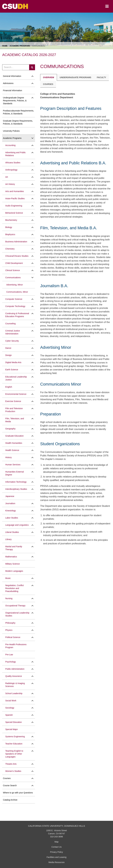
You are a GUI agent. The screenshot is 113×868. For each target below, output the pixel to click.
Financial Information (13, 90)
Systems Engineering (15, 737)
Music (8, 578)
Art (7, 177)
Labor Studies (12, 518)
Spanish (9, 715)
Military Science (13, 564)
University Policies (11, 131)
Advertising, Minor (15, 285)
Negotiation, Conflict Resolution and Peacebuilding (14, 588)
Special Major (12, 729)
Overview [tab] (48, 77)
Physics (9, 630)
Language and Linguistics (17, 525)
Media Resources (57, 862)
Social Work (11, 701)
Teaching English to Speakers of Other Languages (14, 754)
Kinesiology (11, 511)
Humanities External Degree (14, 473)
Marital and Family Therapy (14, 548)
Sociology (10, 708)
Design (9, 355)
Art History (10, 184)
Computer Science (14, 299)
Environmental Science (16, 394)
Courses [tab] (48, 84)
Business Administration (16, 242)
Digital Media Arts (13, 362)
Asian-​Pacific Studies (15, 198)
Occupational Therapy (15, 606)
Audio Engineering (14, 206)
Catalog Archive (10, 800)
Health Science (12, 450)
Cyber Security (12, 341)
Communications (13, 278)
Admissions (8, 83)
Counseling (10, 324)
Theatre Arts (11, 764)
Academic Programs (20, 46)
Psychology (11, 662)
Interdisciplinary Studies (16, 489)
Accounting (10, 145)
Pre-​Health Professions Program (16, 646)
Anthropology (11, 170)
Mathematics (11, 557)
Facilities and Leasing (57, 857)
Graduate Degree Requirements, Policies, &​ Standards (18, 122)
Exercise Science (13, 401)
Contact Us (56, 847)
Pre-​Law (9, 655)
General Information (12, 76)
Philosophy (10, 623)
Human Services (13, 465)
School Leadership (14, 693)
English (9, 387)
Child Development (14, 263)
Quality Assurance (14, 676)
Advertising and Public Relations (16, 154)
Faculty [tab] (102, 77)
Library (8, 539)
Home (5, 46)
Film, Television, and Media (15, 420)
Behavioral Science (14, 213)
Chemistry (10, 249)
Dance (8, 348)
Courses (7, 778)
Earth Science (12, 370)
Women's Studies (13, 771)
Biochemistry (11, 220)
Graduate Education (14, 436)
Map (56, 842)
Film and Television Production (14, 410)
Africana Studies (13, 163)
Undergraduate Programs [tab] (75, 77)
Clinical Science (13, 270)
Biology (9, 227)
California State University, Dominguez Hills (57, 826)
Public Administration (15, 669)
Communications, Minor (17, 292)
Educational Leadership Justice (16, 378)
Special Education (14, 722)
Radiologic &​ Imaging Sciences (15, 685)
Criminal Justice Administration (13, 332)
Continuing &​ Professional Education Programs (17, 315)
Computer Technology (15, 306)
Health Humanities (14, 443)
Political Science (13, 637)
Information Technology (16, 482)
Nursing (9, 598)
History (9, 457)
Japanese (10, 496)
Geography (10, 429)
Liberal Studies (12, 532)
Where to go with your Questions (18, 793)
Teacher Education (14, 744)
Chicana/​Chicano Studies (17, 256)
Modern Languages (14, 571)
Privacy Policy (56, 852)
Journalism (10, 503)
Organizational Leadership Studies (17, 614)
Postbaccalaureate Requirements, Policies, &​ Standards (18, 112)
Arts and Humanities (15, 191)
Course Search (10, 785)
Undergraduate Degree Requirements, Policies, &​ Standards (15, 101)
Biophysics (10, 234)
